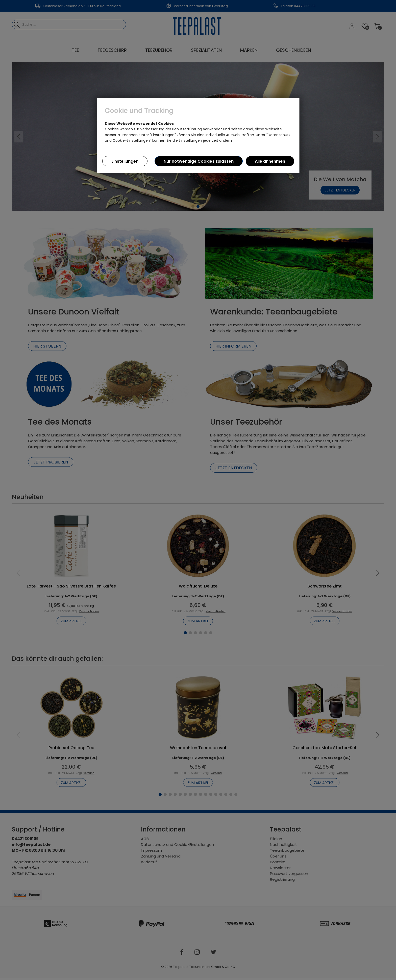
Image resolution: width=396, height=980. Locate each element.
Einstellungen (125, 161)
